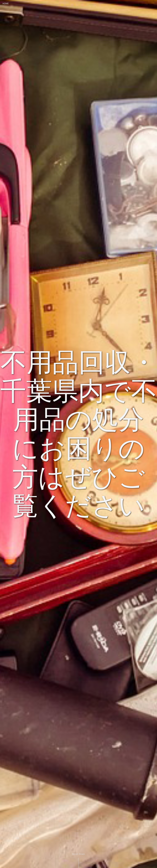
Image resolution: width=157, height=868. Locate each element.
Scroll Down (78, 854)
